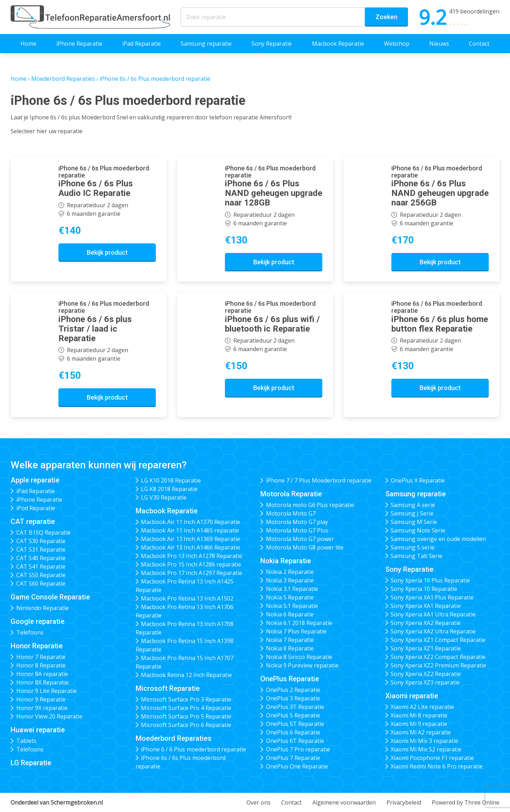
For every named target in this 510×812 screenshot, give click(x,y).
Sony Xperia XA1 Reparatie (426, 606)
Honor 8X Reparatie (42, 682)
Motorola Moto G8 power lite (305, 547)
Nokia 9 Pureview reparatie (302, 665)
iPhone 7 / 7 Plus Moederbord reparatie (319, 480)
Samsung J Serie (412, 513)
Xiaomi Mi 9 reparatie (419, 724)
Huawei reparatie (38, 730)
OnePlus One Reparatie (297, 766)
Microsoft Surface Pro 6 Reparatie (186, 725)
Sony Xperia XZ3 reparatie (425, 682)
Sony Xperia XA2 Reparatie (426, 623)
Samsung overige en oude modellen (438, 539)
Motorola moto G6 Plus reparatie (310, 505)
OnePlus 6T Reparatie (295, 741)
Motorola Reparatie (291, 494)
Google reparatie (38, 621)
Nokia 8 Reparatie (290, 648)
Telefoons (30, 632)
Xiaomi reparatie (412, 696)
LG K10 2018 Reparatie (171, 480)
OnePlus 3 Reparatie (293, 698)
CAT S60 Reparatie (41, 583)
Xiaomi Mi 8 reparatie (419, 715)
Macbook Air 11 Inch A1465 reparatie (190, 530)
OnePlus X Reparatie (418, 480)
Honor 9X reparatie (42, 708)
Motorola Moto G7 (291, 513)
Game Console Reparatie (50, 597)
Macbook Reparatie (338, 44)
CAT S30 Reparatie (41, 541)
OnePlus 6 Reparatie (293, 732)
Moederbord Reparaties (63, 79)
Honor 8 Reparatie (41, 665)
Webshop (397, 44)
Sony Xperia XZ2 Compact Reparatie (438, 657)
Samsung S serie (413, 547)
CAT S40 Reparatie (41, 558)
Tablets (26, 741)
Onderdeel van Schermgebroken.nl (57, 802)
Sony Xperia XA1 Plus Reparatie (432, 597)
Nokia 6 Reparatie (290, 614)
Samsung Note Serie (418, 530)
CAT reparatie (33, 521)
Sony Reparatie (272, 44)
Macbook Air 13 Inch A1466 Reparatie (191, 547)
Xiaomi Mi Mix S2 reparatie (426, 749)
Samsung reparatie (206, 44)
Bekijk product (107, 252)
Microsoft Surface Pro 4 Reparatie (186, 708)
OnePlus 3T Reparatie (295, 707)
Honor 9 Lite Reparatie (47, 691)
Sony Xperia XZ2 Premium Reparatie (438, 665)
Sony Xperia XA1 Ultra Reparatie (433, 614)
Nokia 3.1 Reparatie (292, 589)
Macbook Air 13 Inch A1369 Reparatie (191, 539)
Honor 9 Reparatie (41, 699)
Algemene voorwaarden (344, 802)
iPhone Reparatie (79, 44)
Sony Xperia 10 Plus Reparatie (430, 580)
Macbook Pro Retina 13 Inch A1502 (187, 598)
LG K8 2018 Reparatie (169, 489)
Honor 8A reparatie (42, 674)
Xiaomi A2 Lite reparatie (422, 707)
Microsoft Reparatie (168, 688)
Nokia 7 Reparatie (290, 640)
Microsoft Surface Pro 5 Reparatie (186, 716)
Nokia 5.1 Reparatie (292, 606)
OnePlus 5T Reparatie (295, 724)
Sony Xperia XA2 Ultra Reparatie (433, 631)
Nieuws (439, 44)
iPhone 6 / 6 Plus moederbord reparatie (194, 749)
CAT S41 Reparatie (41, 566)
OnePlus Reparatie (290, 679)
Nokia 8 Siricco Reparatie (299, 657)
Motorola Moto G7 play (297, 522)
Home (29, 44)
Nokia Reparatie (286, 561)
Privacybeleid (404, 802)
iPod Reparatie (36, 508)
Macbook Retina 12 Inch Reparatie (186, 675)
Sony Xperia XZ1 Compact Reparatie (438, 640)
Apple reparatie (35, 480)
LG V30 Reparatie (164, 497)
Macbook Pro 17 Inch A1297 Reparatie (192, 573)
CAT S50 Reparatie (41, 575)
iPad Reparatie (141, 44)
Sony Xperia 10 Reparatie (424, 589)
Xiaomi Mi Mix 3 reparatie (424, 741)
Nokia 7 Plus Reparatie (296, 631)
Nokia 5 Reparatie (290, 597)
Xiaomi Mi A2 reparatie (421, 732)
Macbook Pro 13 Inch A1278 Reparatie (192, 556)
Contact (479, 44)
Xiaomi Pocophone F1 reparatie (432, 758)
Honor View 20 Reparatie (49, 716)
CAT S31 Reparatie (41, 549)
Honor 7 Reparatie (41, 657)
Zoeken (386, 17)
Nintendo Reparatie (42, 608)
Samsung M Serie (414, 522)
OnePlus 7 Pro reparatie (298, 749)
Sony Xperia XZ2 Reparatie (426, 674)
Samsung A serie (413, 505)
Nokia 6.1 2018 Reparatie (299, 623)
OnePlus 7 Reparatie (293, 758)
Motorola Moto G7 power (300, 539)
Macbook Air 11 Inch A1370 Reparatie (191, 522)
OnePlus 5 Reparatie (293, 715)
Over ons (259, 802)
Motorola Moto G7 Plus (297, 530)
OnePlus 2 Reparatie (293, 690)
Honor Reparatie (37, 646)
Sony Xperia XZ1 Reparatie (426, 648)
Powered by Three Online (466, 802)
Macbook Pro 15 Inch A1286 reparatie (191, 564)
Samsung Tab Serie (416, 556)
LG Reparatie (31, 763)
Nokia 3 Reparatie (290, 580)
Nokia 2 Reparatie (290, 572)
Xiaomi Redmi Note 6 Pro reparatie (437, 766)
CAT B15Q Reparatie (43, 532)
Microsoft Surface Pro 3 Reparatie (186, 699)
